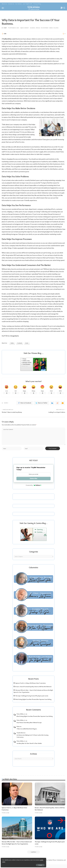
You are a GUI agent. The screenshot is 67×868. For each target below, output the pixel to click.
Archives (33, 755)
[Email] (63, 403)
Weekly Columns (54, 28)
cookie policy (22, 861)
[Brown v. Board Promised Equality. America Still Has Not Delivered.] (50, 795)
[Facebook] (25, 403)
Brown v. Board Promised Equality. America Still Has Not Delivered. (33, 688)
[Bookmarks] (61, 8)
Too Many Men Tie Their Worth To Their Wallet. (29, 745)
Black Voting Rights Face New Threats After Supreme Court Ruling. (33, 700)
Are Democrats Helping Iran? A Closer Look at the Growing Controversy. (32, 737)
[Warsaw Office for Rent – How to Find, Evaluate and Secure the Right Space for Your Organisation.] (17, 829)
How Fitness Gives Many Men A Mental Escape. (29, 724)
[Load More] (33, 855)
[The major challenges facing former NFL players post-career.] (50, 829)
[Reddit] (57, 403)
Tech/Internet (45, 28)
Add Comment (25, 28)
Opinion (38, 28)
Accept (21, 864)
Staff (5, 28)
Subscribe (33, 480)
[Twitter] (41, 403)
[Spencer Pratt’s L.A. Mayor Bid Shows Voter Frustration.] (17, 795)
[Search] (64, 8)
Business (33, 28)
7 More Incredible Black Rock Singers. (27, 730)
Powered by (34, 486)
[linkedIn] (52, 403)
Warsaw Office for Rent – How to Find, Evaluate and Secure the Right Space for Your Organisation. (16, 845)
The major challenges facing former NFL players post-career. (32, 697)
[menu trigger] (3, 8)
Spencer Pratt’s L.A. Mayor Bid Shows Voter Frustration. (31, 684)
